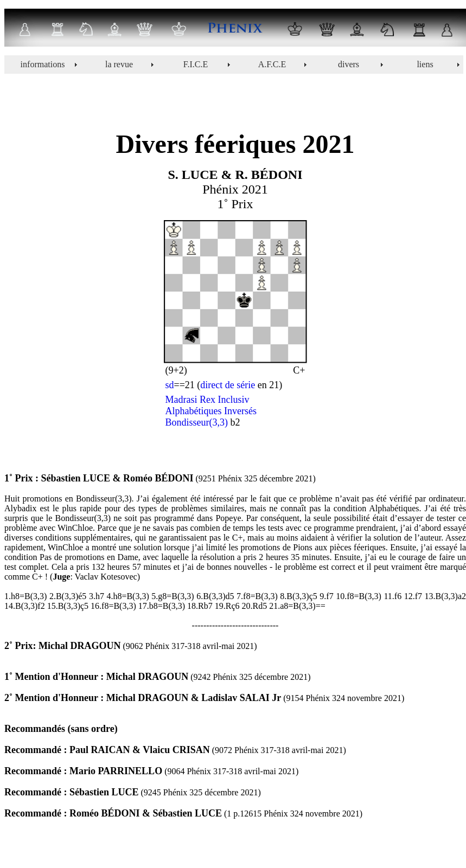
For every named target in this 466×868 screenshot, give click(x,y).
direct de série (228, 385)
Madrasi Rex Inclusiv (208, 400)
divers (349, 64)
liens (425, 64)
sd (170, 385)
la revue (119, 64)
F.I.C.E (196, 64)
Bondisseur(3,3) (197, 422)
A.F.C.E (272, 64)
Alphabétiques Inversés (211, 411)
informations (43, 64)
